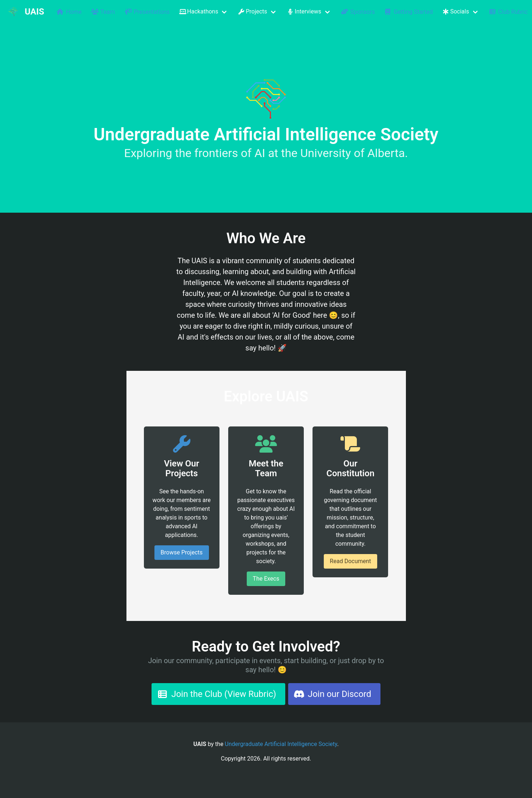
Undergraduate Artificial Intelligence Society (281, 744)
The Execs (266, 579)
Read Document (350, 561)
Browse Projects (182, 552)
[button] (203, 12)
